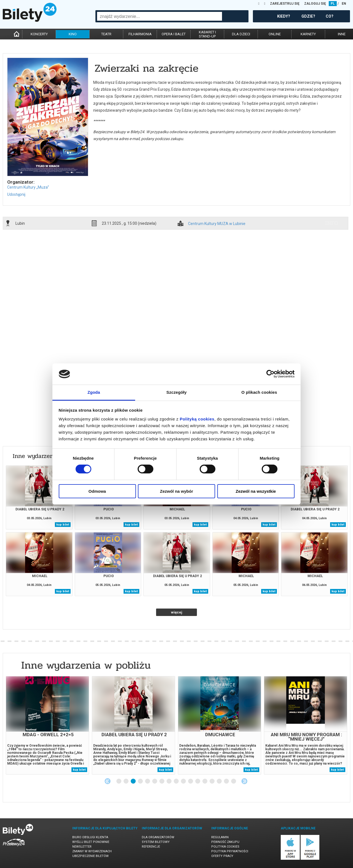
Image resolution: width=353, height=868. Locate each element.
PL (333, 4)
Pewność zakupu (225, 842)
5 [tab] (148, 781)
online (275, 34)
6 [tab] (155, 781)
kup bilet (63, 525)
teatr (106, 34)
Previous (108, 781)
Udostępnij (16, 194)
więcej (177, 612)
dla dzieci (241, 34)
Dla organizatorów (158, 837)
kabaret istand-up (207, 34)
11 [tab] (191, 781)
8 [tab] (169, 781)
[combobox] (160, 16)
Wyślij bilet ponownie (91, 842)
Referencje (151, 847)
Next (244, 781)
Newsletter (82, 847)
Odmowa (97, 491)
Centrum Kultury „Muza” (28, 187)
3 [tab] (133, 781)
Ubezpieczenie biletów (90, 856)
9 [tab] (176, 781)
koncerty (39, 34)
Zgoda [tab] (94, 392)
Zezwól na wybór (176, 491)
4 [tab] (141, 781)
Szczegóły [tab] (176, 392)
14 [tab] (212, 781)
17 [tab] (234, 781)
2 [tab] (126, 781)
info (332, 223)
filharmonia (140, 34)
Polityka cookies (225, 847)
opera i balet (174, 34)
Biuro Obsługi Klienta (90, 837)
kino (73, 34)
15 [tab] (220, 781)
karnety (308, 34)
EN (344, 4)
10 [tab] (184, 781)
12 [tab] (198, 781)
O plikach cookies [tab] (259, 392)
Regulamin (220, 837)
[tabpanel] (47, 725)
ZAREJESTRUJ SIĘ (285, 4)
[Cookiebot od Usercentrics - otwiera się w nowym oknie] (270, 374)
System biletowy (156, 842)
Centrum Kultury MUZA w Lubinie (217, 224)
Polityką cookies (197, 419)
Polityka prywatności (230, 851)
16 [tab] (227, 781)
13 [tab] (205, 781)
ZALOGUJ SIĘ (315, 4)
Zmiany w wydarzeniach (92, 851)
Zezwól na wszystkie (256, 491)
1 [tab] (119, 781)
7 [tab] (162, 781)
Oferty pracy (222, 856)
